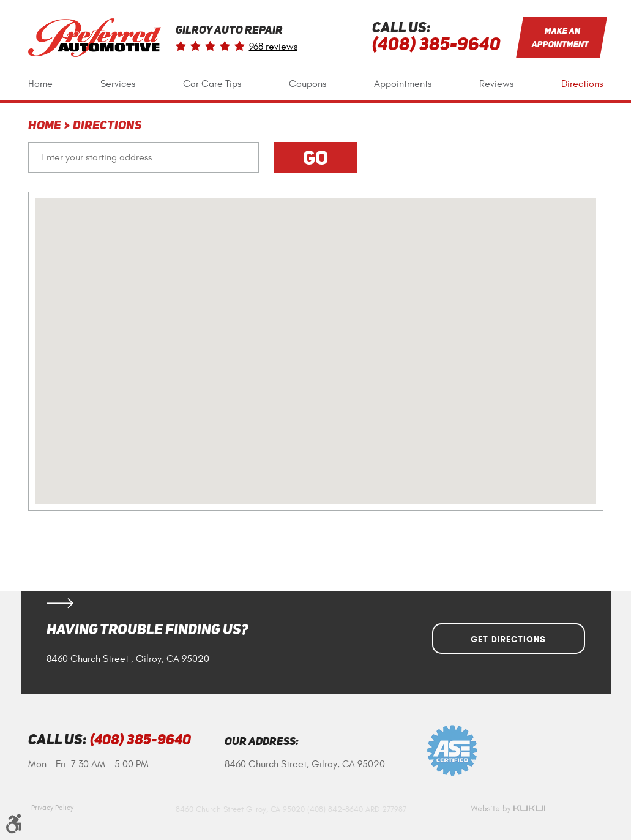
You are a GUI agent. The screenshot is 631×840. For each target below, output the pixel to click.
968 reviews (273, 47)
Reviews (496, 84)
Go (315, 158)
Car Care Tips (212, 84)
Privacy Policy (52, 808)
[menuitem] (40, 84)
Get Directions (508, 639)
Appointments (403, 84)
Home (40, 84)
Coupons (308, 84)
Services (118, 84)
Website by (508, 809)
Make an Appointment (560, 37)
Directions (582, 84)
